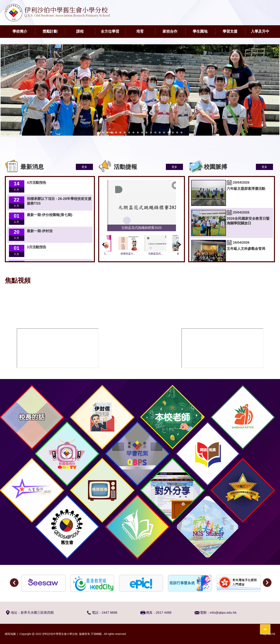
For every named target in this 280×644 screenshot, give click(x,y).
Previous (103, 244)
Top (270, 627)
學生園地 (204, 29)
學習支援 (234, 29)
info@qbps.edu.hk (223, 613)
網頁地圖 (10, 634)
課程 (86, 29)
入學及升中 (263, 29)
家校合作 (174, 29)
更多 (84, 167)
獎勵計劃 (54, 29)
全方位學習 (113, 29)
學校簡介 (24, 29)
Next (180, 244)
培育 (146, 29)
